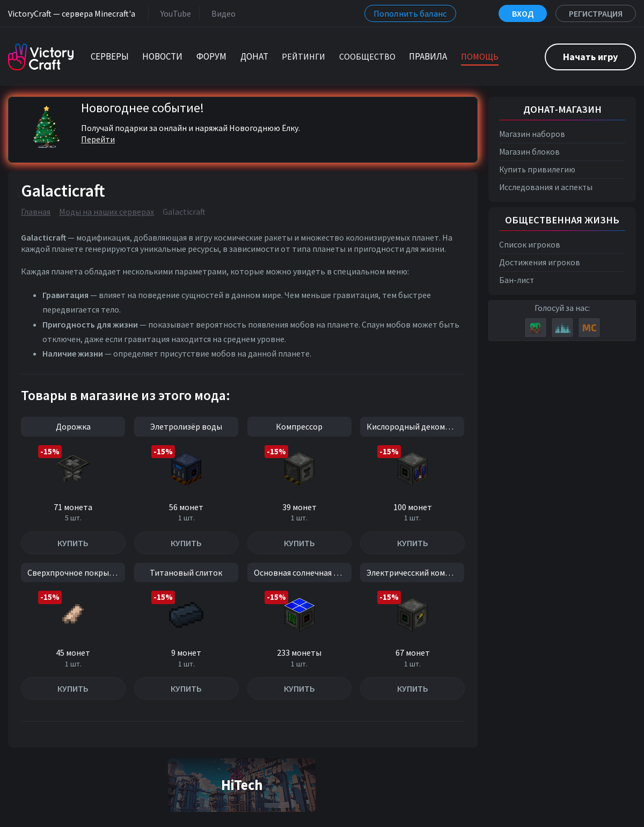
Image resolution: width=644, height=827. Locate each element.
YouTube (174, 13)
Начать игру (590, 57)
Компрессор (299, 426)
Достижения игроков (540, 262)
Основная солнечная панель (303, 572)
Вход (523, 13)
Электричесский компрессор (415, 572)
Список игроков (530, 245)
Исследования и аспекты (546, 187)
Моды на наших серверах (107, 212)
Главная (36, 212)
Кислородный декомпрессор (415, 426)
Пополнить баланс (410, 13)
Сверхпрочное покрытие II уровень (76, 572)
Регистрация (596, 13)
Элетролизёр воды (186, 426)
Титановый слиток (186, 572)
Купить (73, 543)
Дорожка (73, 426)
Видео (221, 13)
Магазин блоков (529, 152)
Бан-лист (517, 280)
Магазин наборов (532, 134)
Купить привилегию (537, 169)
